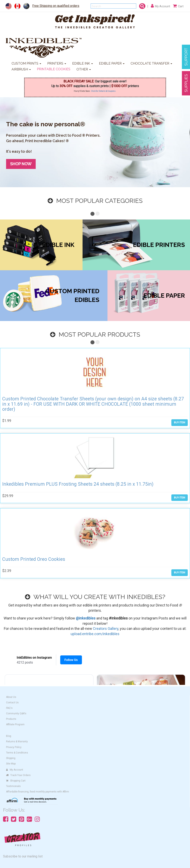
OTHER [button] (84, 69)
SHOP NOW (21, 164)
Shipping (11, 758)
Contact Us (12, 703)
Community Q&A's (16, 713)
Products (11, 719)
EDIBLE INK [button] (83, 63)
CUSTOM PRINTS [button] (26, 63)
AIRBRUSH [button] (21, 69)
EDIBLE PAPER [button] (112, 63)
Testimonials (13, 786)
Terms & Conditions (17, 753)
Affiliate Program (15, 724)
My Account (15, 770)
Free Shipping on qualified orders (56, 6)
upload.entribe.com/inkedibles (95, 634)
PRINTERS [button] (57, 63)
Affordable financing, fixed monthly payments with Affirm (38, 792)
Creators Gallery (106, 629)
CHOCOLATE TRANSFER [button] (151, 63)
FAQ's (9, 708)
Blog (9, 736)
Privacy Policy (14, 747)
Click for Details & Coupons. (104, 91)
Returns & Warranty (17, 742)
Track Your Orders (18, 775)
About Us (11, 697)
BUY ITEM (180, 422)
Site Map (11, 764)
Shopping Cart (16, 781)
